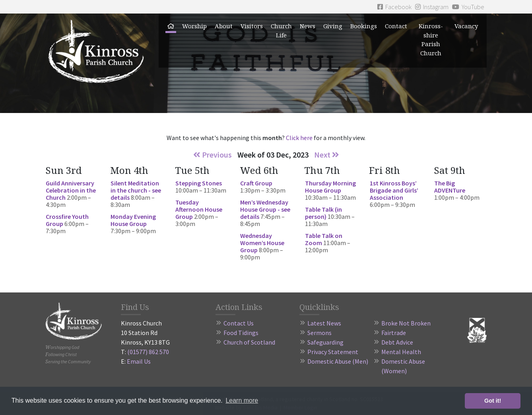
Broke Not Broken (406, 323)
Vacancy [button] (466, 26)
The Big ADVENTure (450, 187)
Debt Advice (397, 342)
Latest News (324, 323)
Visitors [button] (252, 26)
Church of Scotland (249, 342)
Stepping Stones (199, 183)
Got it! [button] (493, 401)
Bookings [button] (364, 26)
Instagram (432, 7)
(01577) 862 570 (148, 352)
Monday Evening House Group (133, 220)
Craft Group (256, 183)
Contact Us (239, 323)
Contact (396, 26)
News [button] (308, 26)
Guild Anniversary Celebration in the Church (71, 190)
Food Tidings (241, 333)
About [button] (224, 26)
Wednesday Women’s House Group (262, 243)
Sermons (319, 333)
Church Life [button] (281, 30)
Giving (333, 26)
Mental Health (401, 352)
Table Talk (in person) (323, 213)
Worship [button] (194, 26)
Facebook (394, 7)
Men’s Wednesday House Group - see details (265, 209)
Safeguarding (325, 342)
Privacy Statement (333, 352)
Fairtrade (394, 333)
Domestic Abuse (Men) (338, 361)
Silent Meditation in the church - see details (136, 190)
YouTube (468, 7)
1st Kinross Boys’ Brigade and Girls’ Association (394, 190)
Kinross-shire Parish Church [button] (431, 39)
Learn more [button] (242, 400)
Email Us (139, 361)
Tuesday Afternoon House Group (199, 209)
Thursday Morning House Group (330, 187)
